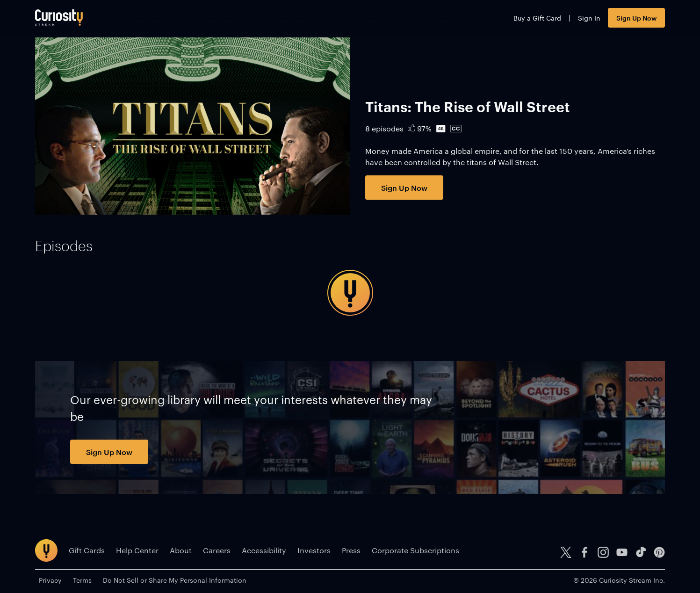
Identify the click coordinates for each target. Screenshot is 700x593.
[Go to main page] (59, 18)
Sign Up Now (636, 18)
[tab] (64, 246)
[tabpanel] (350, 293)
